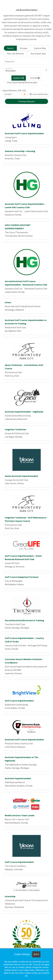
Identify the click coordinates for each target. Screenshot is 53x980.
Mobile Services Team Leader (20, 815)
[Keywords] (26, 62)
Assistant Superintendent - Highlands (24, 412)
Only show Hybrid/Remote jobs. (22, 82)
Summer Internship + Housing (20, 151)
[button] (35, 78)
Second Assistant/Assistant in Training (24, 620)
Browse (24, 48)
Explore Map (40, 48)
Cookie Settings (22, 954)
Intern (8, 302)
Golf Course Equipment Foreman (22, 577)
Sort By (8, 94)
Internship (10, 896)
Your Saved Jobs (38, 54)
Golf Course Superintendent (19, 701)
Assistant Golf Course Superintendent (24, 133)
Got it (36, 954)
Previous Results (27, 101)
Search (10, 48)
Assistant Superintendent (18, 778)
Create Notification (39, 94)
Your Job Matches (15, 54)
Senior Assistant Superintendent (21, 476)
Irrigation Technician (15, 429)
